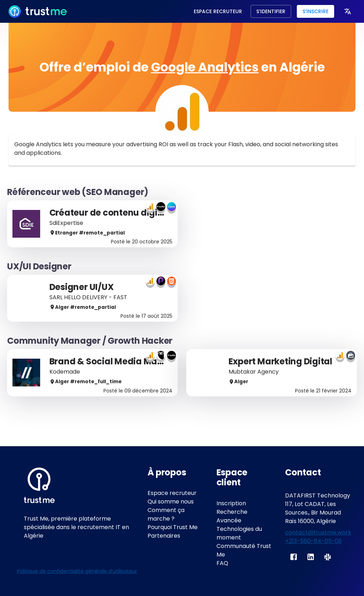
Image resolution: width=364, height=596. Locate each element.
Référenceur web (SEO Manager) (78, 192)
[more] (348, 11)
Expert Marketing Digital (280, 361)
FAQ (222, 563)
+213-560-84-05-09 (313, 541)
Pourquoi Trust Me (173, 527)
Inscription (231, 503)
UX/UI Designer (39, 266)
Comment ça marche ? (166, 514)
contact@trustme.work (318, 532)
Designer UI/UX (82, 287)
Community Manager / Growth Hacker (90, 341)
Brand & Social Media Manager (116, 361)
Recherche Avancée (232, 516)
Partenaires (164, 536)
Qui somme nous (171, 502)
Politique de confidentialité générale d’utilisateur (77, 571)
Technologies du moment (239, 533)
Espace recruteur (172, 493)
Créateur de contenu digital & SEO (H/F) (135, 213)
